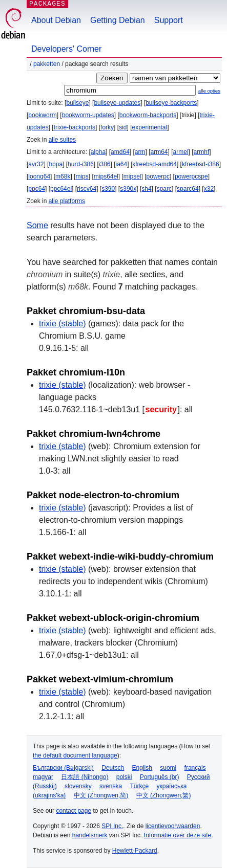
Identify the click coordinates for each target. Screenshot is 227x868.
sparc (164, 189)
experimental (149, 127)
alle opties (209, 91)
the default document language (75, 755)
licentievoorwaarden (173, 826)
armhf (202, 152)
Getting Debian (118, 20)
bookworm (42, 115)
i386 (105, 164)
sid (123, 127)
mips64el (106, 176)
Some (37, 225)
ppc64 (37, 189)
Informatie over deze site (178, 835)
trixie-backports (75, 127)
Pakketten (47, 64)
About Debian (56, 20)
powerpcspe (191, 176)
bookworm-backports (148, 115)
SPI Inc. (112, 826)
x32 (209, 189)
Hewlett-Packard (135, 851)
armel (181, 152)
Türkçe (139, 786)
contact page (74, 811)
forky (107, 127)
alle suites (62, 140)
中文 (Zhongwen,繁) (164, 795)
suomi (168, 768)
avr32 (36, 164)
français (195, 768)
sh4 (146, 189)
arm (140, 152)
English (142, 768)
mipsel (132, 176)
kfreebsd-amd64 (154, 164)
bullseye (77, 103)
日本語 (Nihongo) (85, 777)
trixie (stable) (63, 324)
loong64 (39, 176)
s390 (108, 189)
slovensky (78, 786)
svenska (111, 786)
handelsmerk (90, 835)
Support (169, 20)
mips (82, 176)
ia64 (122, 164)
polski (124, 777)
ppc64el (61, 189)
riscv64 (87, 189)
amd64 (120, 152)
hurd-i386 (81, 164)
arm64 (159, 152)
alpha (98, 152)
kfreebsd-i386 (201, 164)
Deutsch (113, 768)
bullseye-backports (171, 103)
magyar (43, 777)
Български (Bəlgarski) (63, 768)
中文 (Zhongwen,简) (101, 795)
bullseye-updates (117, 103)
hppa (56, 164)
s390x (128, 189)
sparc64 (188, 189)
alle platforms (67, 201)
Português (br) (160, 777)
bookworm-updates (88, 115)
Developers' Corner (66, 49)
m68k (63, 176)
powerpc (158, 176)
